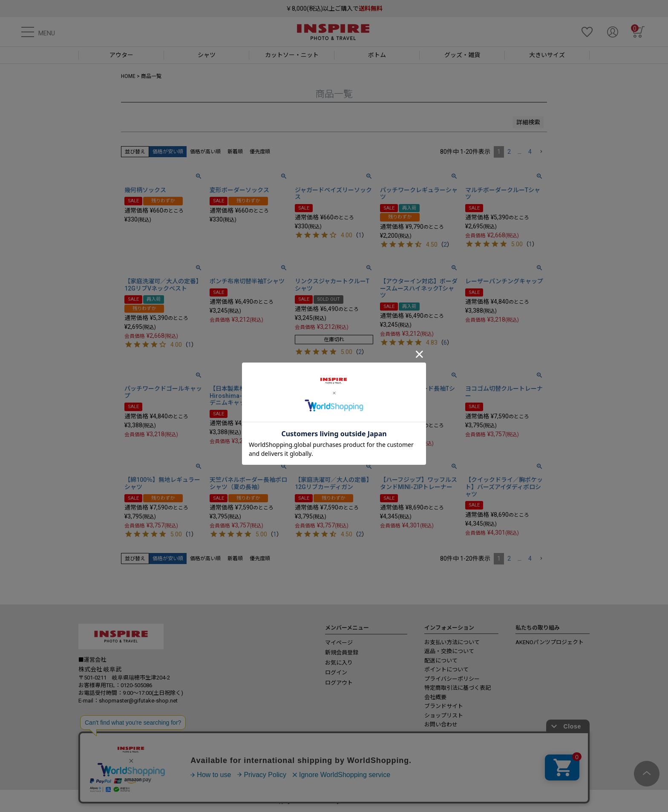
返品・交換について (449, 651)
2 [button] (509, 152)
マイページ (339, 643)
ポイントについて (446, 669)
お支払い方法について (452, 642)
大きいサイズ (547, 55)
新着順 (235, 152)
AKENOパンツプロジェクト (550, 642)
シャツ (207, 55)
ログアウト (339, 683)
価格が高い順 (205, 152)
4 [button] (530, 152)
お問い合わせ (441, 724)
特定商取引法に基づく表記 (458, 688)
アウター (121, 55)
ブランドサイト (444, 706)
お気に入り (339, 663)
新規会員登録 (342, 652)
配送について (441, 661)
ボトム (377, 55)
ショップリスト (444, 716)
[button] (541, 152)
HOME (128, 76)
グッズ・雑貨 (462, 55)
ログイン (336, 672)
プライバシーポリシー (452, 679)
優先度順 (260, 152)
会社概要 (435, 697)
